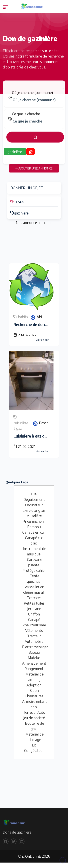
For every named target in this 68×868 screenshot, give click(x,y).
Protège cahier (34, 570)
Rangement (34, 669)
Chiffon (34, 614)
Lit (34, 745)
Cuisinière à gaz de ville (34, 436)
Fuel (34, 494)
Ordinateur (34, 505)
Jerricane (34, 608)
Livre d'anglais (34, 510)
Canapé (34, 619)
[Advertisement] (34, 245)
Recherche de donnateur (35, 324)
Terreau (29, 712)
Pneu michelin (34, 521)
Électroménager (35, 647)
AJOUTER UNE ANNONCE (34, 172)
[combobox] (36, 103)
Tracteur (34, 636)
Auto (41, 712)
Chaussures (34, 696)
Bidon (34, 690)
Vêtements (34, 630)
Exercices (34, 598)
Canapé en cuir (34, 532)
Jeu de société (34, 718)
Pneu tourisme (34, 625)
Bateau (34, 652)
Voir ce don (42, 340)
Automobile (34, 641)
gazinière (19, 213)
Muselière (34, 516)
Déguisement (34, 499)
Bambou (34, 527)
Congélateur (34, 750)
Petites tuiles (34, 603)
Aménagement (34, 663)
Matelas (34, 658)
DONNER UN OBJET (27, 188)
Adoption (34, 685)
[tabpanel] (34, 118)
